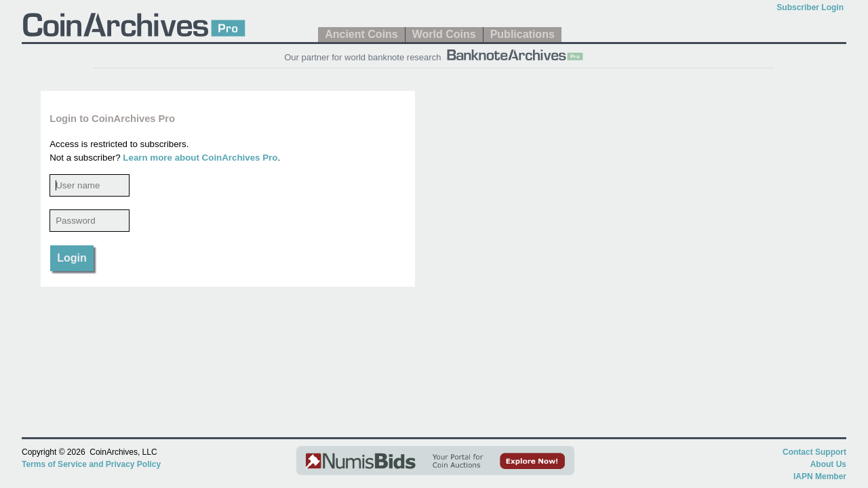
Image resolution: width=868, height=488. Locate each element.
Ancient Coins (361, 34)
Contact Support (814, 452)
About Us (828, 464)
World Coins (444, 34)
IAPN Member (820, 476)
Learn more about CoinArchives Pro (200, 158)
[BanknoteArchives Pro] (515, 54)
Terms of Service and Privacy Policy (91, 464)
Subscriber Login (810, 7)
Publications (522, 34)
